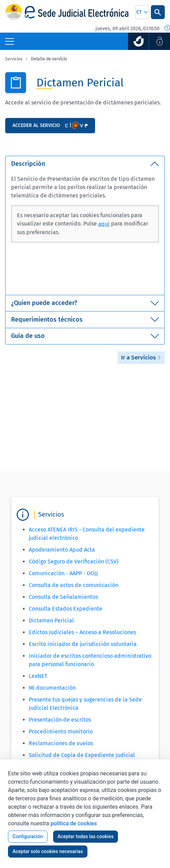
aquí (104, 224)
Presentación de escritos (60, 720)
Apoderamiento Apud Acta (62, 550)
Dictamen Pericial (51, 620)
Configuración (28, 836)
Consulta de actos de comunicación (74, 585)
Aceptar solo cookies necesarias (48, 851)
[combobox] (142, 12)
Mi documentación (52, 688)
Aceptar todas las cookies (86, 836)
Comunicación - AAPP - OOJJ (63, 573)
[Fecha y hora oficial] (167, 28)
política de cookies (74, 823)
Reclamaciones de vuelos (61, 743)
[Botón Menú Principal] (10, 41)
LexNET (38, 676)
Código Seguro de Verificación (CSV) (74, 561)
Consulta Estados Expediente (66, 609)
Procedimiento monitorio (61, 731)
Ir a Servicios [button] (141, 358)
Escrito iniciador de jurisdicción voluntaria (83, 644)
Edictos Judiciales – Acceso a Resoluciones (82, 632)
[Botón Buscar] (158, 12)
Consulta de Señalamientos (63, 597)
